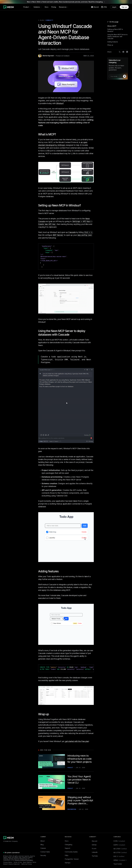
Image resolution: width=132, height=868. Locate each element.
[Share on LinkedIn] (127, 52)
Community (49, 20)
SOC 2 (119, 856)
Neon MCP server (52, 111)
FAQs (67, 855)
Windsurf (60, 103)
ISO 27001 (120, 849)
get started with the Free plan (77, 741)
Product (27, 7)
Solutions (38, 7)
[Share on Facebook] (123, 52)
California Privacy (26, 864)
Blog (41, 21)
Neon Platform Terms (30, 862)
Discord (93, 841)
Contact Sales (45, 852)
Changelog (68, 845)
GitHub (93, 845)
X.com (93, 848)
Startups (68, 863)
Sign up (124, 7)
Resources (64, 7)
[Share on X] (120, 52)
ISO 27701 (120, 853)
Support (67, 848)
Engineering (72, 809)
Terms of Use (18, 862)
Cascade (62, 120)
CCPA (119, 841)
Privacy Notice (8, 862)
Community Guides (71, 852)
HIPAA (120, 860)
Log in (114, 7)
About (42, 841)
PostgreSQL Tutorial (72, 859)
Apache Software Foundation (24, 860)
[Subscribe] (125, 76)
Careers (43, 848)
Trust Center (118, 864)
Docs (47, 7)
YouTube (93, 856)
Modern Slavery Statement (11, 864)
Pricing (54, 7)
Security (43, 855)
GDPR (119, 845)
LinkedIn (93, 852)
